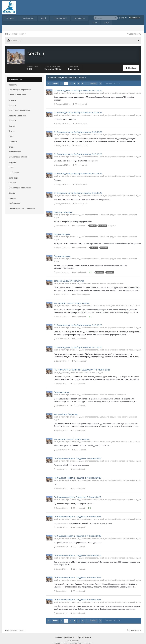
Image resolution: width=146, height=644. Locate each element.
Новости (12, 102)
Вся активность (15, 76)
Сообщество (28, 18)
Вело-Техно (119, 280)
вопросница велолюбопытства (69, 277)
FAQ (95, 23)
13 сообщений (79, 313)
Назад (55, 80)
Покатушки (121, 391)
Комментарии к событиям (20, 184)
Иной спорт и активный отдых (128, 90)
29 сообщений (78, 380)
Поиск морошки (61, 389)
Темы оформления (64, 634)
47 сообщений (80, 101)
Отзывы (12, 190)
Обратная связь (84, 634)
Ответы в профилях (17, 91)
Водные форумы (62, 231)
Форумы (10, 18)
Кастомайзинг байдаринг (66, 411)
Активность (80, 18)
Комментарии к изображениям (22, 205)
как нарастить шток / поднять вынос (72, 300)
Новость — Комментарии (19, 107)
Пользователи (60, 18)
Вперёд (93, 80)
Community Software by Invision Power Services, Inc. (73, 640)
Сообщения (14, 169)
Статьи (12, 128)
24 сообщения (78, 427)
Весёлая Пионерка (63, 209)
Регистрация (135, 18)
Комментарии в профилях (20, 86)
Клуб (43, 18)
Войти (123, 18)
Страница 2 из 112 (113, 80)
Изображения (14, 200)
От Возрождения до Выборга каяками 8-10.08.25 (78, 87)
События (12, 179)
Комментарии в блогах (18, 153)
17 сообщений (79, 244)
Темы (11, 164)
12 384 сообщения (81, 291)
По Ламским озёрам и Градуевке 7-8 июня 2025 (82, 366)
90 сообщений (78, 402)
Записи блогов (15, 148)
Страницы (13, 138)
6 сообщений (79, 222)
